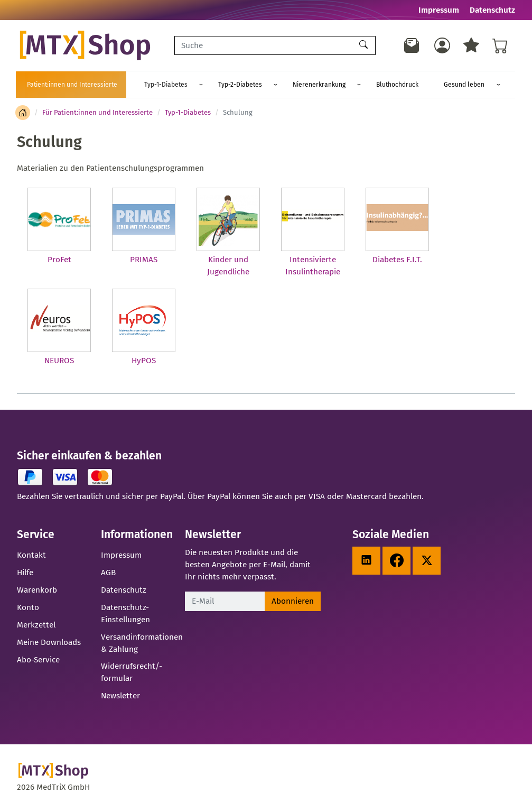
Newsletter (120, 696)
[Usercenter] (442, 45)
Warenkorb (37, 590)
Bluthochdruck (343, 85)
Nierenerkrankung (281, 85)
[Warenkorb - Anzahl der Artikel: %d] (500, 45)
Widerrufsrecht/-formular (132, 672)
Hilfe (25, 573)
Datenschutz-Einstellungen (125, 613)
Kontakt (31, 555)
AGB (108, 573)
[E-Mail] (225, 601)
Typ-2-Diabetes (217, 85)
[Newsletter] (412, 45)
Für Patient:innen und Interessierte (97, 112)
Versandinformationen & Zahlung (142, 643)
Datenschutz (492, 10)
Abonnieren (293, 601)
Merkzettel (36, 625)
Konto (28, 607)
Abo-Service (38, 660)
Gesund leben (395, 85)
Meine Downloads (49, 642)
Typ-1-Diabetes (158, 85)
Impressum (439, 10)
